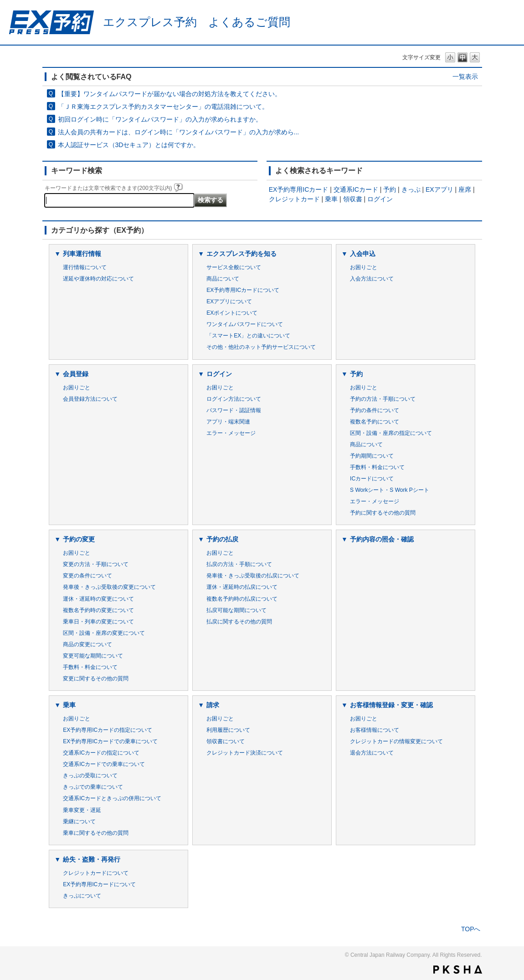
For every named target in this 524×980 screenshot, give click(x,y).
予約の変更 (79, 539)
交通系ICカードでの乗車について (104, 764)
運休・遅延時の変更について (98, 599)
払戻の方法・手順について (239, 564)
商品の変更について (87, 644)
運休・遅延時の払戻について (242, 587)
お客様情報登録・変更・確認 (391, 705)
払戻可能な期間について (236, 610)
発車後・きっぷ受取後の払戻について (253, 576)
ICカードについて (372, 479)
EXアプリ (439, 189)
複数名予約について (375, 422)
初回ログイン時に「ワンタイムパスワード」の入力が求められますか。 (160, 119)
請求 (213, 705)
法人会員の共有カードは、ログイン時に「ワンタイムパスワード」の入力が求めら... (179, 132)
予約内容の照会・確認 (382, 539)
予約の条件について (375, 410)
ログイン (380, 199)
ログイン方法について (234, 399)
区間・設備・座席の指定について (391, 433)
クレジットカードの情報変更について (396, 741)
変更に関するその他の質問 (96, 679)
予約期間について (372, 456)
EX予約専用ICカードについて (243, 290)
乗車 (331, 199)
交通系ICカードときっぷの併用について (112, 798)
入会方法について (372, 279)
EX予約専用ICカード (299, 189)
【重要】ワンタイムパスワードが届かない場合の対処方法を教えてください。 (170, 94)
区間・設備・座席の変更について (104, 633)
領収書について (226, 741)
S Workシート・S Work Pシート (390, 490)
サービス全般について (234, 267)
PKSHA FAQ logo (458, 970)
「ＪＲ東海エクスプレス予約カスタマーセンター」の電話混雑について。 (163, 107)
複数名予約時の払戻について (242, 599)
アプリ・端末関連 (228, 422)
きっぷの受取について (90, 776)
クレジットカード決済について (245, 753)
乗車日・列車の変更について (98, 622)
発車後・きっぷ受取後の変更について (109, 587)
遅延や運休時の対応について (98, 279)
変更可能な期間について (93, 656)
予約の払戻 (222, 539)
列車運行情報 (82, 254)
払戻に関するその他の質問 (239, 622)
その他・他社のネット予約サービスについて (261, 347)
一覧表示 (465, 77)
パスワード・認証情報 (234, 410)
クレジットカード (294, 199)
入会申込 (363, 254)
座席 (465, 189)
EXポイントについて (232, 313)
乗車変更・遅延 (82, 810)
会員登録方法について (90, 399)
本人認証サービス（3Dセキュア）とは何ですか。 (129, 145)
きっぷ (411, 189)
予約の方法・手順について (383, 399)
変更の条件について (87, 576)
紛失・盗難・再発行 (92, 859)
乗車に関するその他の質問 (96, 833)
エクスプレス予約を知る (241, 254)
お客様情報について (375, 730)
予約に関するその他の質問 (383, 513)
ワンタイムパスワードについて (245, 324)
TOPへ (471, 929)
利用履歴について (228, 730)
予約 (390, 189)
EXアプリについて (229, 301)
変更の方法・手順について (96, 564)
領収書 (353, 199)
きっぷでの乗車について (93, 787)
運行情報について (85, 267)
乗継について (79, 822)
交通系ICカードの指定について (101, 753)
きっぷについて (82, 896)
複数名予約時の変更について (98, 610)
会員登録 (76, 374)
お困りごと (364, 267)
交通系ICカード (356, 189)
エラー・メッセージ (231, 433)
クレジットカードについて (96, 873)
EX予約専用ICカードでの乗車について (110, 741)
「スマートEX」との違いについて (248, 336)
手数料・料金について (377, 467)
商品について (223, 279)
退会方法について (372, 753)
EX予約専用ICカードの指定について (108, 730)
